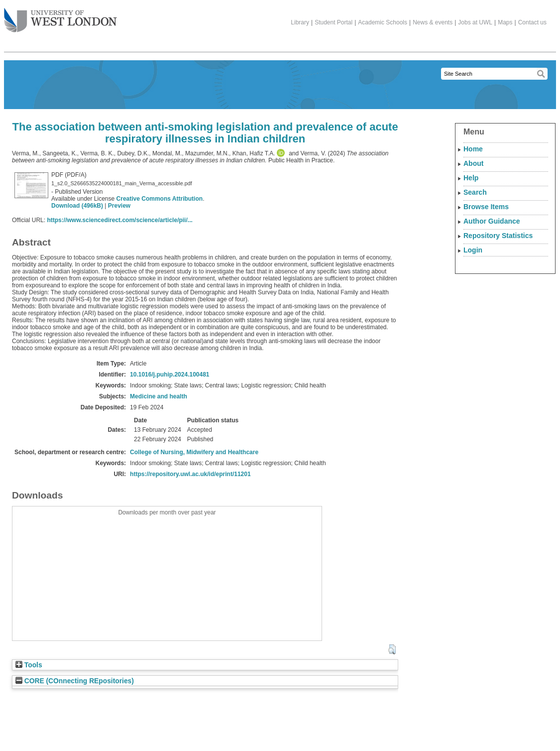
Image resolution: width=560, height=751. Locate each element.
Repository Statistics (498, 236)
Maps (505, 22)
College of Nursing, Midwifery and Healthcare (194, 452)
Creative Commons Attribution (160, 199)
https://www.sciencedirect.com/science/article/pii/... (119, 220)
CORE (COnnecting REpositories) (75, 681)
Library (300, 22)
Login (473, 250)
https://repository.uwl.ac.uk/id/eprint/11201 (190, 474)
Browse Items (486, 207)
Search (475, 192)
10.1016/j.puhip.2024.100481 (169, 375)
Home (473, 149)
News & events (433, 22)
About (473, 163)
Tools (29, 665)
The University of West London (60, 16)
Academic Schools (383, 22)
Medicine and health (159, 396)
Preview (119, 206)
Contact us (532, 22)
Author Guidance (492, 221)
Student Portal (334, 22)
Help (471, 178)
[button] (392, 649)
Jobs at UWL (475, 22)
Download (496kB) (77, 206)
